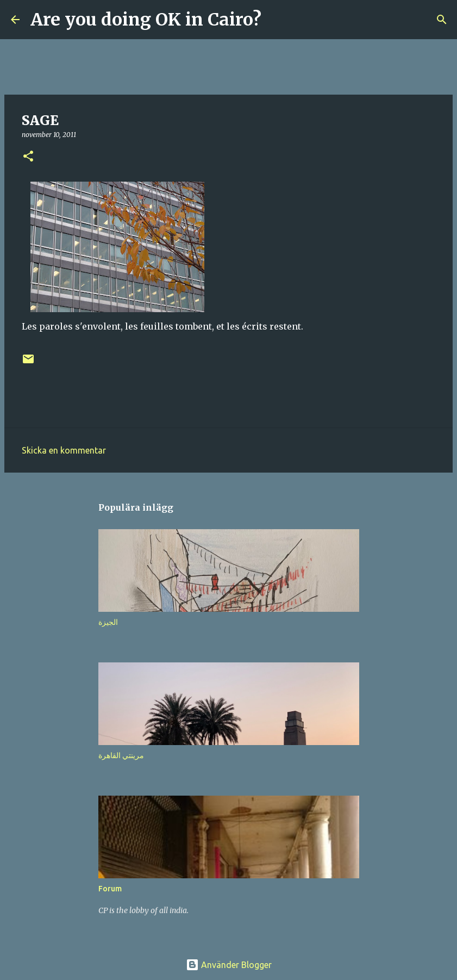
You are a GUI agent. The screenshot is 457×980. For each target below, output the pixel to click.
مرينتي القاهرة (121, 755)
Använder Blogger (229, 965)
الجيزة (108, 622)
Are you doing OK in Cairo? (146, 20)
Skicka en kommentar (64, 450)
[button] (28, 157)
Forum (110, 889)
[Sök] (277, 20)
